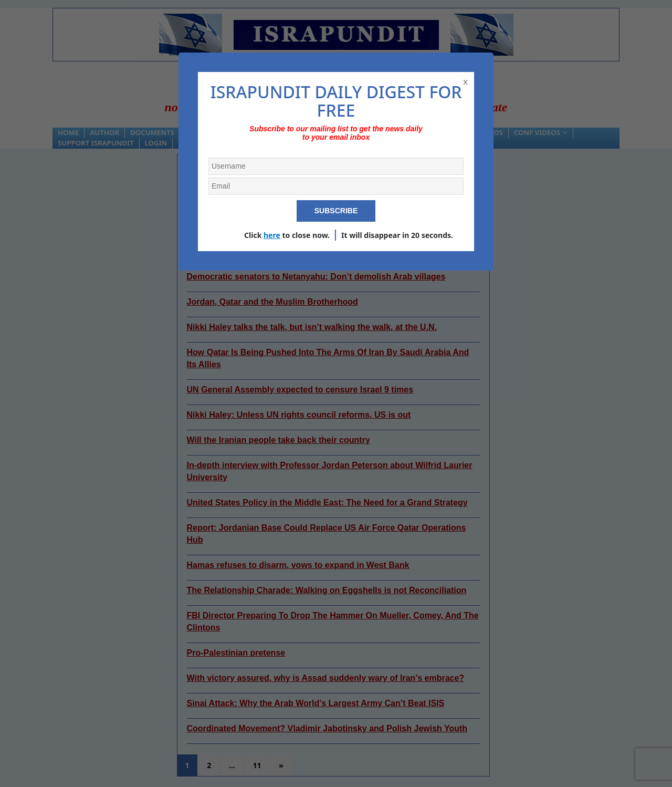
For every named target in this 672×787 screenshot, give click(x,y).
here (272, 235)
